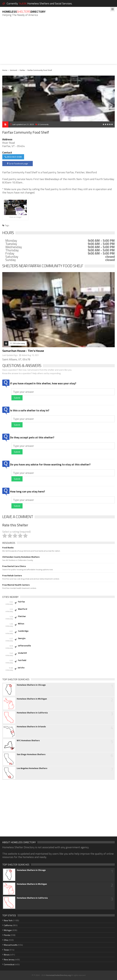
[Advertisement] (58, 43)
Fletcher (22, 616)
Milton (21, 624)
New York (8, 920)
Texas (6, 950)
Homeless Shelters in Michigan (32, 699)
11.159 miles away (18, 343)
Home (5, 70)
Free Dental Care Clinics (14, 566)
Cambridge (23, 631)
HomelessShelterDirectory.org (58, 975)
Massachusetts (11, 945)
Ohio (6, 940)
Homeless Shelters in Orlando (31, 727)
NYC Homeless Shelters (28, 740)
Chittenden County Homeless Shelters (21, 557)
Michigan (8, 930)
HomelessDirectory (24, 12)
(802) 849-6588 (13, 157)
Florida (7, 935)
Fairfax (22, 70)
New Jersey (9, 959)
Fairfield (22, 660)
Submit (17, 398)
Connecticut (9, 964)
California (8, 925)
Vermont (13, 70)
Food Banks (8, 548)
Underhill (22, 653)
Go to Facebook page (18, 163)
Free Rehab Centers (12, 576)
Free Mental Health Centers (16, 585)
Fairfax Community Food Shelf (40, 70)
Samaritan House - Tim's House (23, 351)
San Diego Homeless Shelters (31, 754)
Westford (23, 609)
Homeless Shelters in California (32, 713)
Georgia (22, 638)
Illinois (7, 955)
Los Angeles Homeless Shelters (32, 768)
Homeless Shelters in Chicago (31, 685)
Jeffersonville (24, 646)
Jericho (21, 668)
